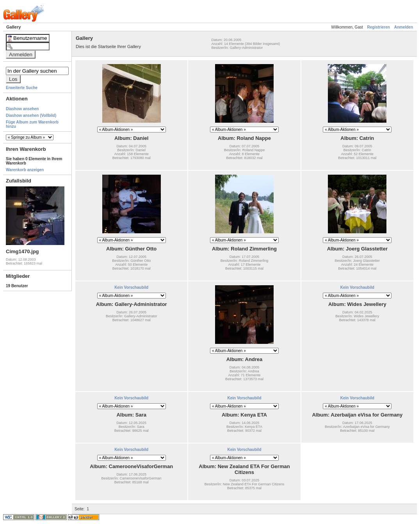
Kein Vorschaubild (131, 287)
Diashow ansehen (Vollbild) (31, 115)
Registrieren (379, 27)
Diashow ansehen (22, 109)
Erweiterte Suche (22, 88)
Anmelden (404, 27)
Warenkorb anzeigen (25, 170)
